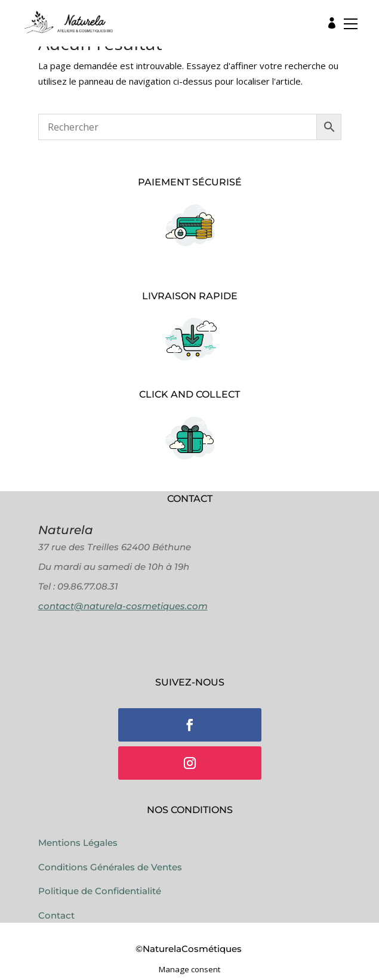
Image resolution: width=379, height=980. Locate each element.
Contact (56, 915)
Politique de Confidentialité (100, 891)
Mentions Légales (78, 843)
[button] (347, 27)
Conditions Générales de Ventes (110, 867)
